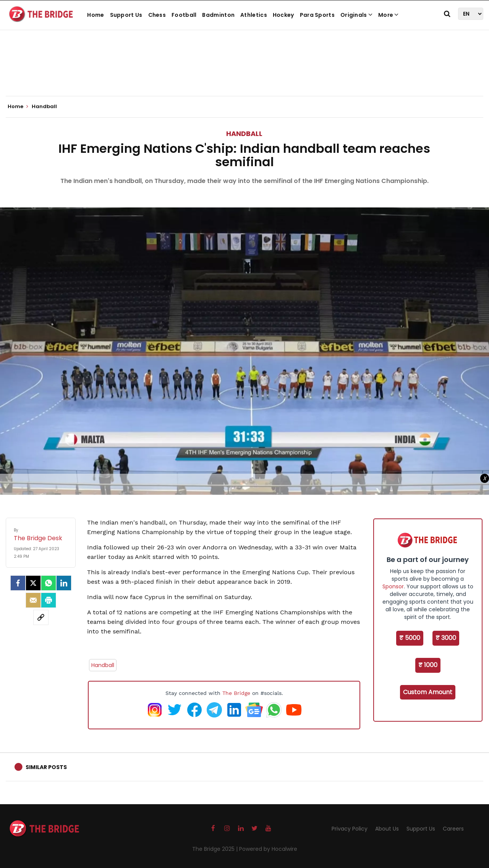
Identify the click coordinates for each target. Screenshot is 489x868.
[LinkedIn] (64, 583)
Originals (356, 15)
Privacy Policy (350, 829)
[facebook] (18, 583)
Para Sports (317, 15)
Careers (453, 829)
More (389, 15)
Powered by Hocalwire (268, 849)
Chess (157, 15)
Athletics (254, 15)
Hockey (283, 15)
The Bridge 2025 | (216, 849)
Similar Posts (46, 767)
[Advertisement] (244, 73)
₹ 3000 (446, 638)
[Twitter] (33, 583)
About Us (387, 829)
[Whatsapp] (49, 583)
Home (96, 15)
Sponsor (393, 586)
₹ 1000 (428, 665)
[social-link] (41, 617)
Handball (244, 134)
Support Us (126, 15)
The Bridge (236, 693)
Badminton (218, 15)
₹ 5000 (410, 638)
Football (184, 15)
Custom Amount (428, 692)
